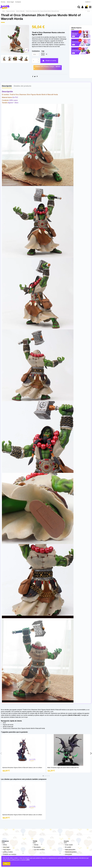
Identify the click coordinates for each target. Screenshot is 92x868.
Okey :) (7, 864)
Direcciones (68, 855)
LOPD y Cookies (8, 852)
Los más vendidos (39, 850)
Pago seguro (7, 850)
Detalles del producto (22, 86)
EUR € (88, 2)
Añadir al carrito (49, 61)
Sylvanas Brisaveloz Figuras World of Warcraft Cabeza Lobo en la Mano (22, 768)
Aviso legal (10, 2)
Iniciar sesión (69, 845)
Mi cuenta (68, 847)
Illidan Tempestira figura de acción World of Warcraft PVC (63, 768)
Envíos (3, 2)
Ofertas (36, 845)
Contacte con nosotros (10, 855)
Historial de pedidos (71, 852)
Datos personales (70, 850)
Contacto (18, 2)
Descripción (7, 86)
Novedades (37, 847)
